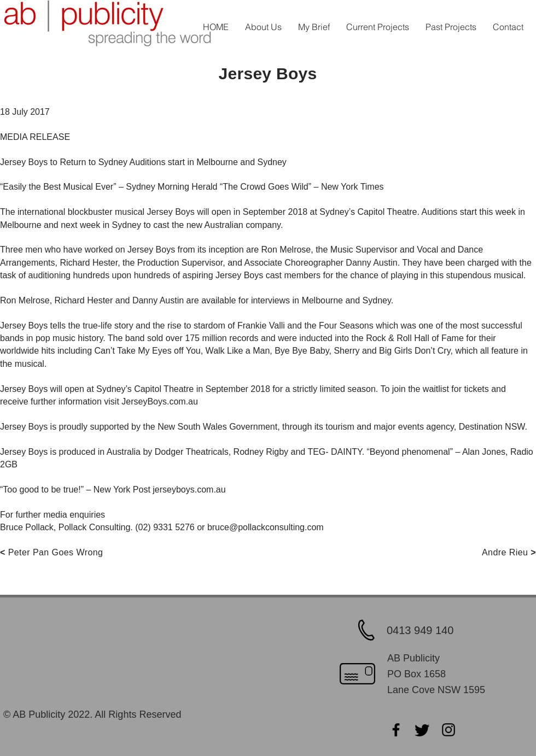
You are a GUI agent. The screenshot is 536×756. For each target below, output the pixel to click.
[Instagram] (448, 730)
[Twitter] (422, 730)
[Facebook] (396, 730)
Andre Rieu (505, 552)
